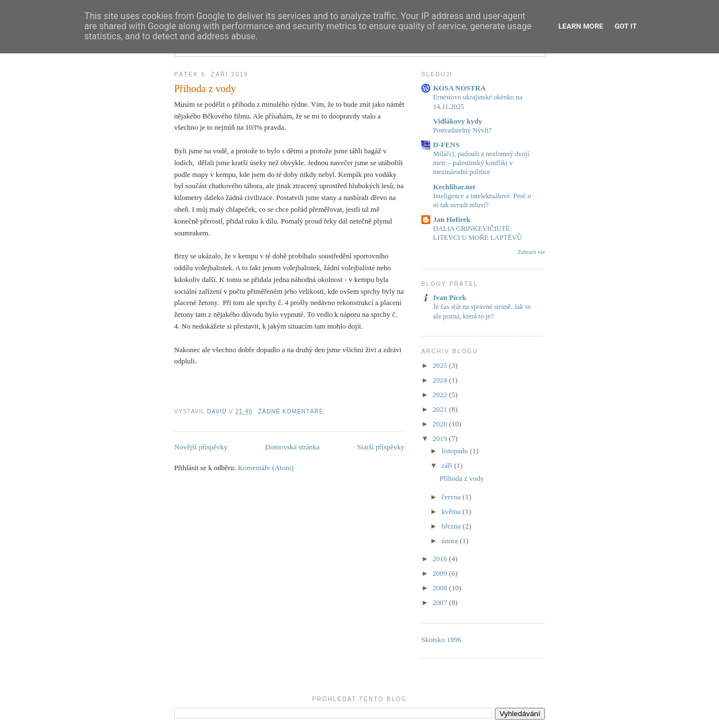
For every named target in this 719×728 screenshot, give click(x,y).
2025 (441, 365)
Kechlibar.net (454, 187)
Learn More (581, 26)
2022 (441, 395)
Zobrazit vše (531, 252)
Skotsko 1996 (441, 640)
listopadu (456, 451)
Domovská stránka (292, 447)
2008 (441, 588)
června (452, 497)
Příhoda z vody (205, 89)
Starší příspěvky (381, 447)
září (448, 465)
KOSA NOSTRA (459, 88)
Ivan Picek (450, 297)
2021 (441, 409)
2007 (441, 602)
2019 (441, 438)
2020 (441, 424)
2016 (441, 559)
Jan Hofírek (452, 219)
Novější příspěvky (201, 447)
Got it (626, 26)
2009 (441, 573)
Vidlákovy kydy (458, 121)
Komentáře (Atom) (265, 468)
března (452, 526)
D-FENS (446, 145)
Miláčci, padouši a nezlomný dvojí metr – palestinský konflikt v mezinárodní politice (481, 163)
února (451, 541)
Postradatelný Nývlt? (462, 130)
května (452, 511)
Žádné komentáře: (293, 411)
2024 (441, 380)
